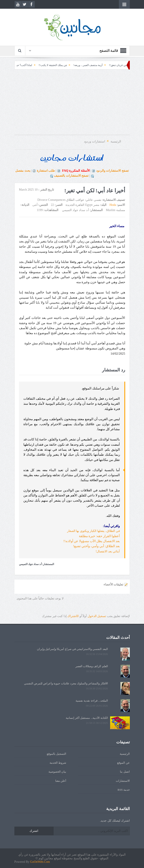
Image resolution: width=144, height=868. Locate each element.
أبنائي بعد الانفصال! (108, 551)
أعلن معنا (61, 781)
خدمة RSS (124, 790)
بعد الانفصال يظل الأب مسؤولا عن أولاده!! (92, 541)
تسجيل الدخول (97, 616)
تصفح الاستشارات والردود (112, 171)
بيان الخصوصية (57, 772)
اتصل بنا (125, 772)
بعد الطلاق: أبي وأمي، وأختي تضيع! (96, 546)
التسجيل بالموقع (56, 754)
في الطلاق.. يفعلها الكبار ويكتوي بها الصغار (94, 531)
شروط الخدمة (58, 763)
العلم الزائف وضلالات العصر (92, 666)
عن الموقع (123, 763)
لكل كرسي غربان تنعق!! (118, 65)
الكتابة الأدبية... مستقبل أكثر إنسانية (87, 718)
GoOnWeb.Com (40, 862)
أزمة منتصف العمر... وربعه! (84, 65)
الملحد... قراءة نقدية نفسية (92, 701)
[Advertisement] (72, 104)
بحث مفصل (23, 171)
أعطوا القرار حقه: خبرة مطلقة (99, 536)
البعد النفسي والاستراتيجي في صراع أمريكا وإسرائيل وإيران (72, 649)
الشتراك (73, 616)
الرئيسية (125, 754)
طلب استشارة (46, 171)
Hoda (113, 205)
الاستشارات (123, 781)
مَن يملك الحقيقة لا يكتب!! (49, 65)
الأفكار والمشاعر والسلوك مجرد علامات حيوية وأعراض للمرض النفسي (66, 683)
